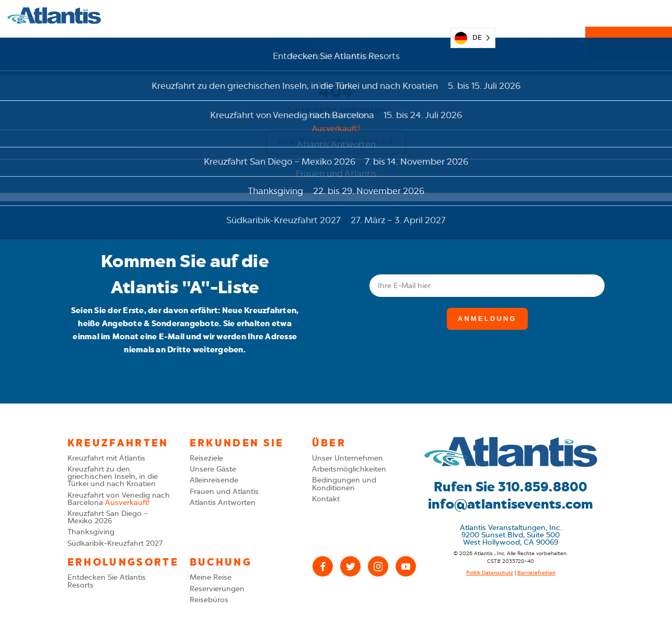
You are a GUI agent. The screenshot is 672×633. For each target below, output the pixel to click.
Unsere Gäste (213, 469)
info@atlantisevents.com (511, 504)
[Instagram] (378, 566)
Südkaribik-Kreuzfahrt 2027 (115, 543)
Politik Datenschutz (490, 573)
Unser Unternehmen (347, 458)
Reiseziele (206, 458)
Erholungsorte (334, 16)
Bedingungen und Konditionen (344, 484)
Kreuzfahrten (246, 16)
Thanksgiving (91, 532)
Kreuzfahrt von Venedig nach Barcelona (119, 499)
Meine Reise (416, 16)
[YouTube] (406, 566)
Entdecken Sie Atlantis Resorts (107, 581)
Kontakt (326, 499)
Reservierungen (629, 16)
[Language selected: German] (473, 15)
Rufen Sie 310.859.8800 (511, 487)
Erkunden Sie (165, 16)
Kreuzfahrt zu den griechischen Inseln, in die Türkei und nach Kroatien (113, 476)
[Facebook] (323, 566)
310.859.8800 (540, 15)
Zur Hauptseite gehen (336, 141)
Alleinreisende (214, 480)
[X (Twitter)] (350, 566)
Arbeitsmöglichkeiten (349, 469)
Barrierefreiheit (536, 573)
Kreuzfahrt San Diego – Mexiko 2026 (108, 517)
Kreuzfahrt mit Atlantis (106, 458)
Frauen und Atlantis (224, 492)
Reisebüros (209, 600)
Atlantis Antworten (223, 503)
